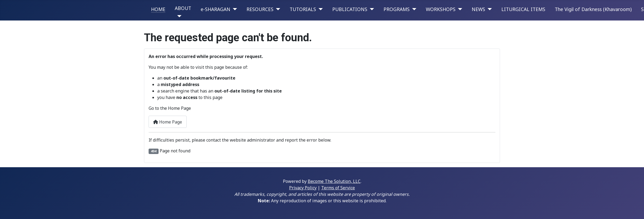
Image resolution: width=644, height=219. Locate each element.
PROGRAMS (397, 9)
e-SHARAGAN (215, 9)
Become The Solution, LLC (334, 181)
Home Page (168, 122)
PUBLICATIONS (350, 9)
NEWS (478, 9)
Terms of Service (338, 188)
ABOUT (183, 8)
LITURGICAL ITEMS (523, 9)
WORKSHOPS (441, 9)
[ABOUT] (178, 16)
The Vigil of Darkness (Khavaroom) (593, 9)
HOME (158, 9)
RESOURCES (260, 9)
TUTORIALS (303, 9)
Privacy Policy (303, 188)
